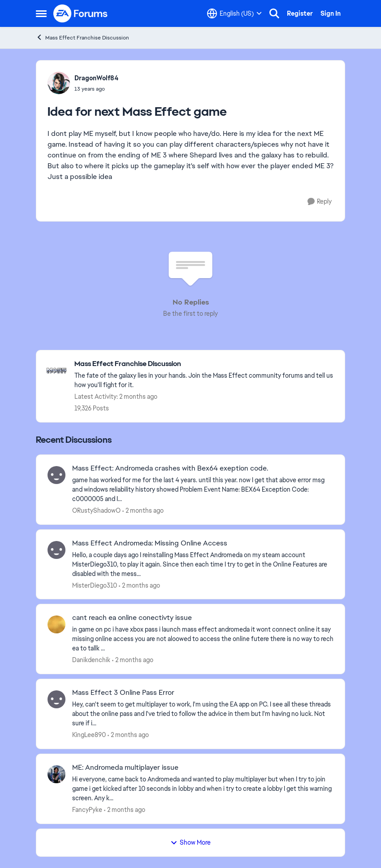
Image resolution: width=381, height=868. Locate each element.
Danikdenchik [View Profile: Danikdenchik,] (91, 660)
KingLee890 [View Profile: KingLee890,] (89, 735)
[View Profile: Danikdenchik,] (56, 624)
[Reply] (320, 202)
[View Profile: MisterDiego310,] (56, 550)
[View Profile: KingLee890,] (56, 699)
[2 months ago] (143, 511)
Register (300, 13)
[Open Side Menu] (41, 13)
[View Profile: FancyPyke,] (56, 774)
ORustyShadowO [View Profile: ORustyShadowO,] (96, 510)
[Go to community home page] (81, 13)
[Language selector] (234, 13)
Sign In (331, 13)
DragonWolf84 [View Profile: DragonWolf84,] (96, 78)
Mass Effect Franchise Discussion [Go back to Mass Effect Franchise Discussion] (82, 37)
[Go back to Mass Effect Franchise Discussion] (205, 364)
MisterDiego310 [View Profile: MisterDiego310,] (95, 585)
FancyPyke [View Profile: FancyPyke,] (87, 810)
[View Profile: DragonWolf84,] (59, 83)
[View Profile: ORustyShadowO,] (56, 475)
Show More (190, 842)
